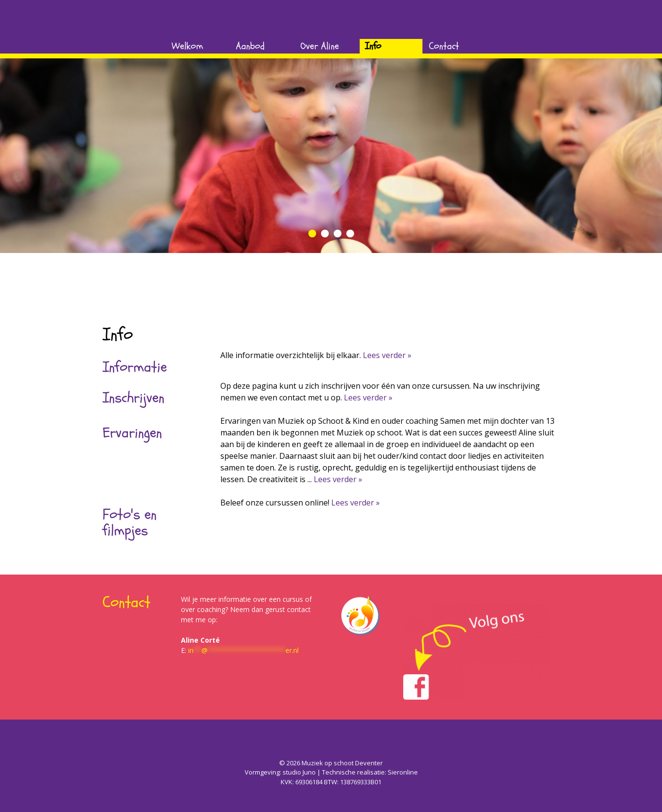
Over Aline (320, 46)
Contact (444, 46)
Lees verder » (387, 355)
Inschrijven (134, 398)
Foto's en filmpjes (130, 523)
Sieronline (403, 772)
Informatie (135, 367)
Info (373, 46)
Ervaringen (132, 433)
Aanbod (250, 46)
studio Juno (299, 772)
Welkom (188, 46)
